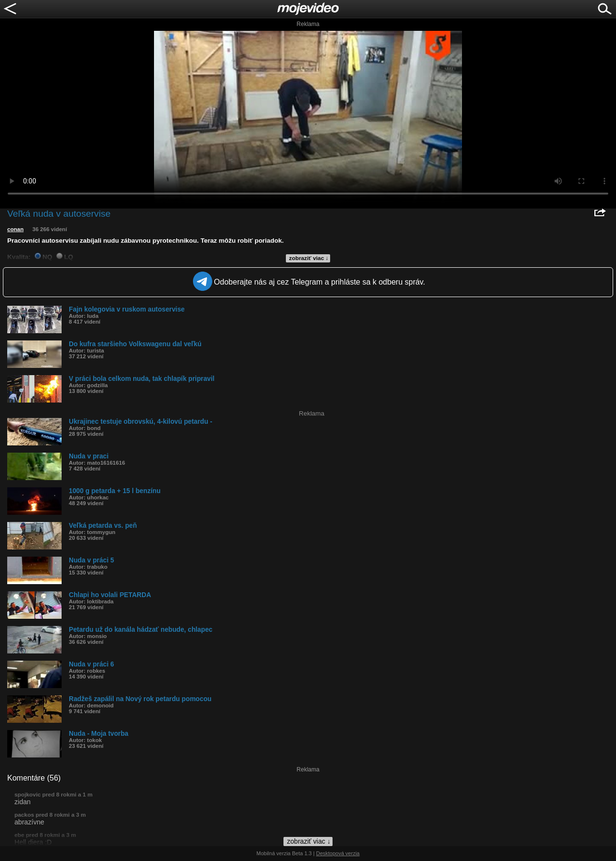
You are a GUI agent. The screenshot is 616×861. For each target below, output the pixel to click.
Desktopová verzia (338, 853)
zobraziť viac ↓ (309, 258)
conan (15, 229)
